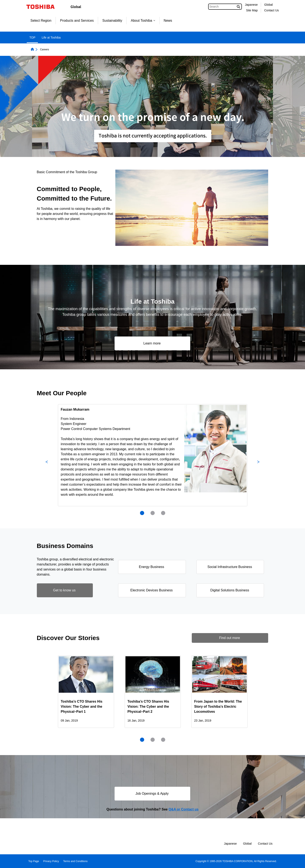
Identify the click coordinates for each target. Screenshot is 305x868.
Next (258, 462)
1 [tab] (142, 513)
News (168, 21)
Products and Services (77, 21)
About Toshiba (143, 21)
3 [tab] (163, 513)
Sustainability (112, 21)
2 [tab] (153, 513)
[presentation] (153, 513)
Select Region (41, 21)
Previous (47, 462)
